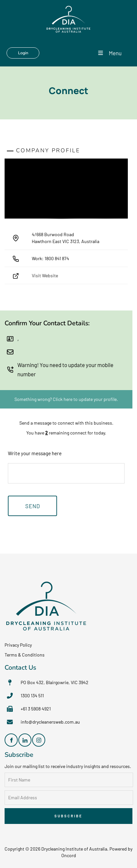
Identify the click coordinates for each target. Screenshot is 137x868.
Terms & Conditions (25, 655)
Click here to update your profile (85, 399)
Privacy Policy (18, 645)
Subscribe (68, 816)
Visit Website (45, 275)
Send (33, 506)
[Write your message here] (66, 473)
